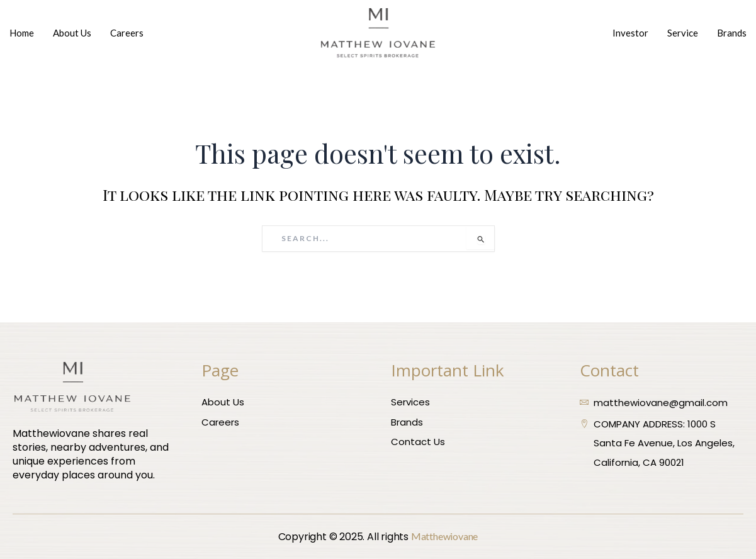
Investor (630, 33)
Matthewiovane (444, 536)
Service (683, 33)
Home (22, 33)
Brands (732, 33)
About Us (72, 33)
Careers (127, 33)
